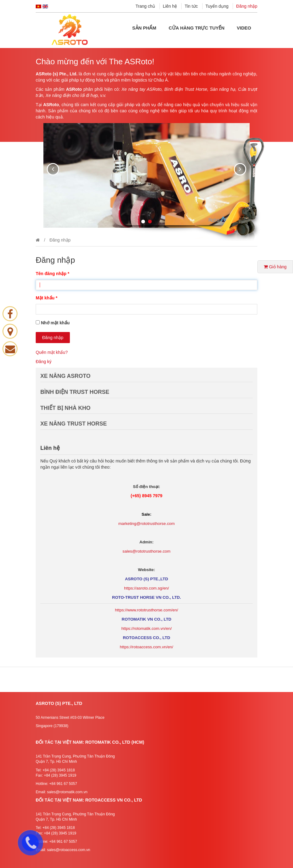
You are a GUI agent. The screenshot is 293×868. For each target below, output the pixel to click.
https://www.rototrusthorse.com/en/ (146, 610)
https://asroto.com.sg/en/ (146, 588)
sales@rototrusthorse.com (146, 551)
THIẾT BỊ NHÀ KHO (65, 408)
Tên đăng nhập (52, 274)
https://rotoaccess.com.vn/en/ (146, 647)
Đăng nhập (247, 6)
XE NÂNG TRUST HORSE (74, 424)
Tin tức (191, 6)
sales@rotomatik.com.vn (67, 792)
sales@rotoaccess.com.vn (69, 850)
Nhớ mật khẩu (55, 323)
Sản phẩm (144, 28)
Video (244, 28)
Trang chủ (145, 6)
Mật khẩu (46, 298)
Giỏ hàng (275, 267)
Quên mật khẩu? (52, 352)
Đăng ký (44, 362)
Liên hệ (170, 6)
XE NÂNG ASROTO (65, 376)
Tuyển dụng (217, 6)
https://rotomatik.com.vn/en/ (146, 628)
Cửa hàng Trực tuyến (197, 28)
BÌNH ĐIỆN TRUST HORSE (75, 392)
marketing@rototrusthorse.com (146, 524)
